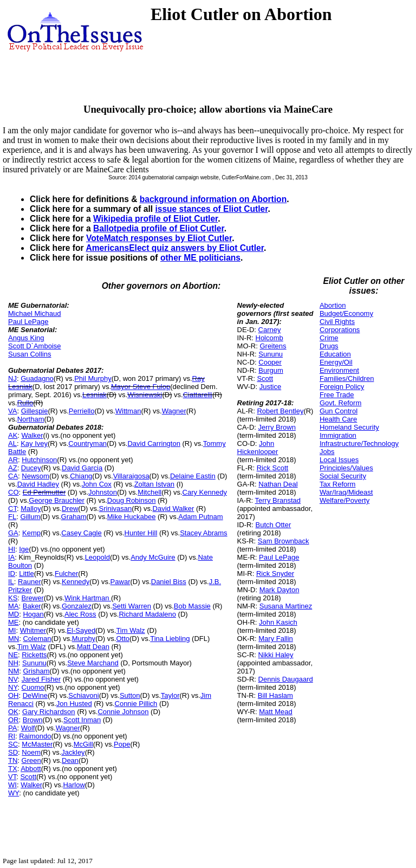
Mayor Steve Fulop (141, 387)
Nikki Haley (276, 655)
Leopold (97, 557)
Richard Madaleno (147, 614)
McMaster (37, 744)
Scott (28, 777)
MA (14, 606)
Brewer (33, 598)
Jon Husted (74, 704)
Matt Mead (275, 712)
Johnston (103, 492)
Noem (31, 752)
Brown (33, 720)
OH (14, 695)
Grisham (36, 671)
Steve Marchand (93, 663)
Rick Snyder (275, 574)
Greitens (273, 346)
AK (13, 435)
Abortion (333, 305)
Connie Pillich (136, 704)
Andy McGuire (153, 557)
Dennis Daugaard (286, 679)
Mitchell (149, 492)
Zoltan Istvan (154, 484)
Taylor (170, 695)
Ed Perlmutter (44, 492)
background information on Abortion (213, 199)
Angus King (26, 338)
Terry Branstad (278, 500)
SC (13, 744)
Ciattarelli (198, 395)
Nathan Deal (278, 484)
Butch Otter (274, 525)
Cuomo (33, 687)
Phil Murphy (93, 378)
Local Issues (339, 460)
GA (13, 533)
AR (13, 460)
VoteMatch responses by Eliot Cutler (159, 238)
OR (14, 720)
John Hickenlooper (258, 448)
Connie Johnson (123, 712)
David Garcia (82, 468)
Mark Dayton (279, 590)
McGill (83, 744)
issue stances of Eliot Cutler (211, 209)
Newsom (35, 476)
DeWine (35, 695)
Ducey (31, 468)
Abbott (31, 769)
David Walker (174, 509)
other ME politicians (200, 258)
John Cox (97, 484)
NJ (12, 378)
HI (12, 549)
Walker (32, 435)
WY (14, 793)
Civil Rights (337, 322)
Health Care (338, 419)
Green (31, 760)
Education (335, 354)
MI (12, 630)
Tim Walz (130, 630)
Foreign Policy (342, 387)
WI (12, 785)
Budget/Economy (346, 313)
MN (14, 639)
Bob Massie (192, 606)
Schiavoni (83, 695)
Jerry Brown (277, 427)
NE (13, 655)
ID (12, 574)
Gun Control (339, 411)
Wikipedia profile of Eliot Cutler (155, 219)
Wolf (28, 728)
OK (13, 712)
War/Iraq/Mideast (346, 492)
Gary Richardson (49, 712)
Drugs (329, 346)
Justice (270, 387)
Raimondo (35, 736)
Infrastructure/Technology (359, 443)
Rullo (25, 403)
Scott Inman (82, 720)
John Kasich (278, 622)
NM (14, 671)
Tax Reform (337, 484)
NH (13, 663)
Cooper (270, 362)
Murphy (84, 639)
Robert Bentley (280, 411)
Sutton (130, 695)
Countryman (87, 443)
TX (13, 769)
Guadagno (37, 378)
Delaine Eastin (193, 476)
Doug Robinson (132, 500)
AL (12, 443)
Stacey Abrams (203, 533)
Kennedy (76, 582)
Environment (339, 370)
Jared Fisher (41, 679)
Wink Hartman (88, 598)
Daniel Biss (169, 582)
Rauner (30, 582)
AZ (13, 468)
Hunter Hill (141, 533)
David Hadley (38, 484)
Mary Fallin (276, 639)
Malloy (31, 509)
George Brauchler (57, 500)
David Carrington (154, 443)
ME (14, 622)
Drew (70, 509)
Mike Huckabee (132, 517)
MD (14, 614)
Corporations (340, 330)
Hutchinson (39, 460)
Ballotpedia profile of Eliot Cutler (159, 228)
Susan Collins (30, 354)
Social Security (343, 476)
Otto (123, 639)
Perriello (82, 411)
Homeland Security (349, 427)
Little (26, 574)
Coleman (37, 639)
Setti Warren (132, 606)
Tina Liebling (170, 639)
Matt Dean (93, 647)
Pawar (121, 582)
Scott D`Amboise (35, 346)
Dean (70, 760)
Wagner (174, 411)
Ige (24, 549)
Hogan (33, 614)
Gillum (30, 517)
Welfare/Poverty (344, 500)
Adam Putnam (200, 517)
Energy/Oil (336, 362)
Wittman (128, 411)
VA (12, 411)
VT (12, 777)
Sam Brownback (284, 541)
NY (13, 687)
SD (13, 752)
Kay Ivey (34, 443)
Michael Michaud (35, 313)
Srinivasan (116, 509)
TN (13, 760)
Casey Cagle (81, 533)
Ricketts (34, 655)
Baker (32, 606)
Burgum (271, 370)
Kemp (31, 533)
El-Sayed (81, 630)
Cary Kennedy (205, 492)
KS (13, 598)
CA (13, 476)
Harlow (74, 785)
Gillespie (35, 411)
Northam (31, 419)
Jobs (327, 452)
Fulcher (66, 574)
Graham (74, 517)
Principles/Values (346, 468)
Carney (270, 330)
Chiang (81, 476)
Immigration (338, 435)
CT (12, 509)
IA (11, 557)
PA (12, 728)
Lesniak (95, 395)
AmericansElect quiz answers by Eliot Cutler (174, 248)
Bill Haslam (275, 695)
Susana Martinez (286, 606)
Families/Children (347, 378)
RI (12, 736)
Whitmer (33, 630)
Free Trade (337, 395)
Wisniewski (145, 395)
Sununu (34, 663)
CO (14, 492)
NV (13, 679)
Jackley (73, 752)
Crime (329, 338)
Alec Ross (80, 614)
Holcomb (269, 338)
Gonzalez (77, 606)
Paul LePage (28, 322)
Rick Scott (273, 468)
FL (12, 517)
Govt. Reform (340, 403)
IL (11, 582)
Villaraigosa (131, 476)
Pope (122, 744)
